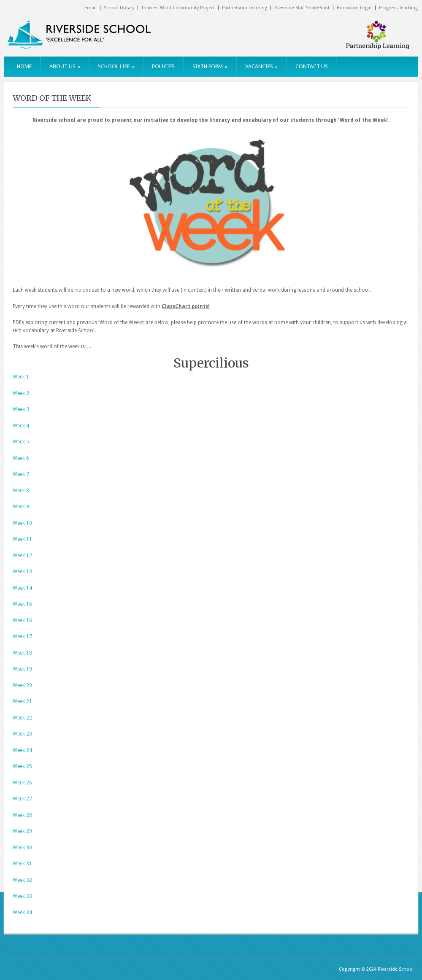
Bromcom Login (354, 8)
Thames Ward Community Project (178, 8)
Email (91, 8)
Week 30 (22, 848)
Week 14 (22, 588)
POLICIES (163, 66)
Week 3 (21, 409)
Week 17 (22, 636)
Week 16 (22, 620)
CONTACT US (312, 66)
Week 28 (22, 815)
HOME (24, 66)
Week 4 (21, 426)
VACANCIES (261, 66)
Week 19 (22, 669)
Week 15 (22, 604)
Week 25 (22, 766)
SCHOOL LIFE (116, 66)
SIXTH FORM (210, 66)
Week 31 (22, 864)
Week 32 (22, 880)
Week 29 (22, 831)
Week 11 (22, 539)
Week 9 (21, 507)
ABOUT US (65, 66)
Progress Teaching (398, 8)
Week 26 (22, 783)
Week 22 (22, 718)
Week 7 (21, 474)
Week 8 (21, 491)
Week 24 (22, 750)
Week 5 (21, 442)
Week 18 (22, 653)
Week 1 (21, 377)
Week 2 (21, 393)
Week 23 (22, 734)
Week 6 (21, 458)
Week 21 (22, 701)
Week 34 (22, 913)
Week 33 (22, 896)
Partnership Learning (245, 8)
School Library (119, 8)
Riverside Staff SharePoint (302, 8)
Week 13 (22, 572)
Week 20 (22, 685)
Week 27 (22, 799)
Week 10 (22, 523)
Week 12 (22, 556)
